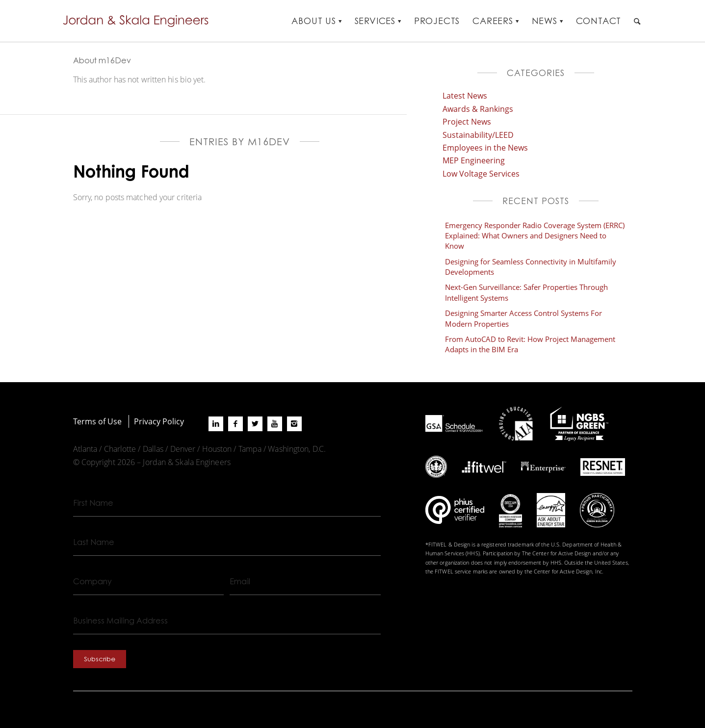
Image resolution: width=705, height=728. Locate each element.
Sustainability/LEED (478, 135)
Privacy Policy (159, 421)
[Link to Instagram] (294, 424)
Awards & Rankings (478, 109)
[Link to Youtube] (275, 424)
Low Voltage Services (481, 173)
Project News (467, 121)
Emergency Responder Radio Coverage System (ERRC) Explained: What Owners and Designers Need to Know (535, 236)
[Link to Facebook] (235, 424)
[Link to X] (255, 424)
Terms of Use (97, 421)
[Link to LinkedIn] (216, 424)
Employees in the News (485, 147)
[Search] (637, 21)
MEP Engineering (474, 160)
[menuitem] (316, 21)
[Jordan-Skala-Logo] (139, 21)
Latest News (465, 95)
